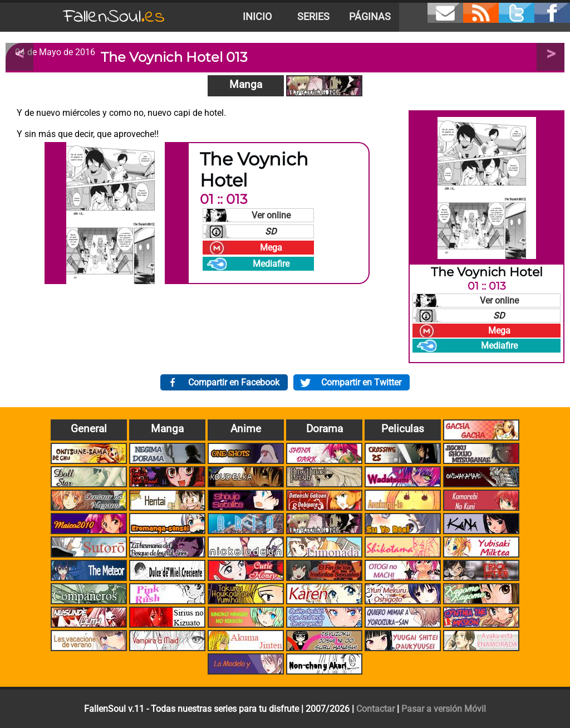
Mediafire (271, 264)
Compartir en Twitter (361, 382)
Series (313, 17)
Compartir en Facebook (234, 382)
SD (271, 231)
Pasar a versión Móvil (444, 709)
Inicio (257, 17)
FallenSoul (114, 17)
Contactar (375, 709)
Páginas (370, 17)
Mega (271, 248)
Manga (246, 84)
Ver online (271, 215)
